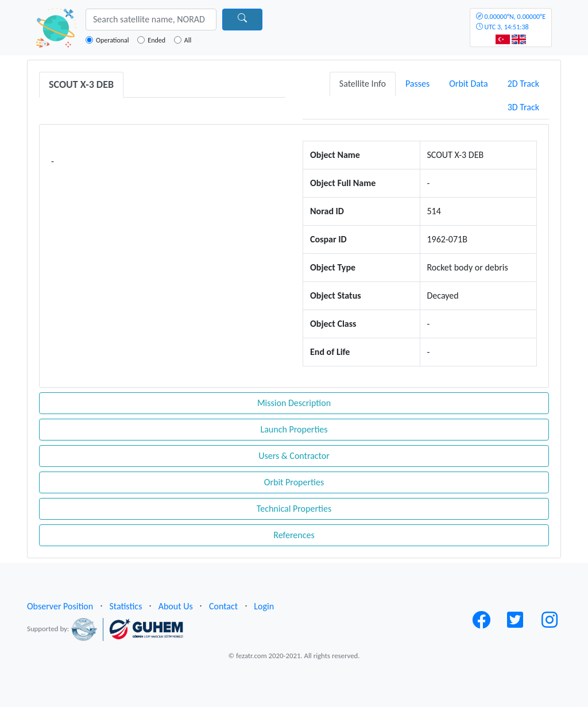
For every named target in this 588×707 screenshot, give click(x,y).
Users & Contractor (294, 456)
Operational (113, 40)
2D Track (523, 84)
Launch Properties (294, 429)
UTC (511, 22)
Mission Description (294, 403)
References (294, 535)
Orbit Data (468, 84)
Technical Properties (294, 509)
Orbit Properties (294, 482)
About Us (176, 606)
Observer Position (60, 606)
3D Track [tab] (523, 107)
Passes (417, 84)
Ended (156, 40)
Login (264, 606)
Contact (223, 606)
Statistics (125, 606)
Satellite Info (363, 84)
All (188, 40)
